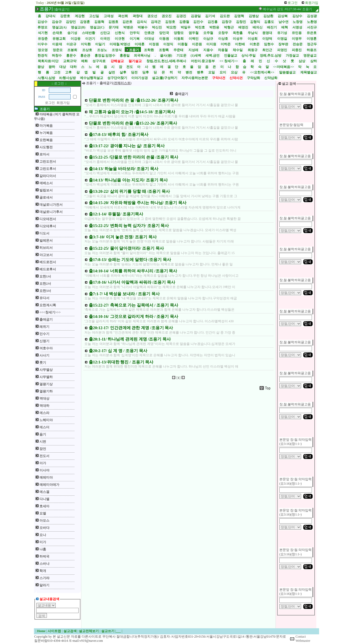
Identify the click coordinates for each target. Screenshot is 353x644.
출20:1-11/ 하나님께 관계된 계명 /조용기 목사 (130, 339)
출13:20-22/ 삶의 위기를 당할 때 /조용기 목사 (129, 191)
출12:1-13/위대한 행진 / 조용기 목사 (121, 362)
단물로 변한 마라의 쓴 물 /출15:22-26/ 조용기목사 (133, 100)
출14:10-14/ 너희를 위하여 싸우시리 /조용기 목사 (133, 271)
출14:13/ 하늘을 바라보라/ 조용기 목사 (124, 169)
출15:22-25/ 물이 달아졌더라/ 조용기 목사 (126, 248)
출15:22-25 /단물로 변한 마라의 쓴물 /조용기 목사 (133, 157)
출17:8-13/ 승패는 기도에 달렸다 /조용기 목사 (130, 260)
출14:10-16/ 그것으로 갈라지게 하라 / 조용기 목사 (133, 316)
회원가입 (63, 103)
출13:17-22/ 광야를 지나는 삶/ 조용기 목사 (127, 146)
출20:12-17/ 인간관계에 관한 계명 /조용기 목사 (131, 328)
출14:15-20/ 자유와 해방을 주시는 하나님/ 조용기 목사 (138, 203)
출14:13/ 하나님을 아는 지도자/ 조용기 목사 (128, 180)
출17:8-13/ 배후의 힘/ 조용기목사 (119, 134)
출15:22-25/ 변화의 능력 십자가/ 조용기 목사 (129, 226)
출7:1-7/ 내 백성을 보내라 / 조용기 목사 (124, 294)
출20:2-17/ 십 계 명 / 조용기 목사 (118, 351)
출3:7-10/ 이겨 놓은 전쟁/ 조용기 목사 (123, 237)
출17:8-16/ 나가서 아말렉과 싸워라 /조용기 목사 (132, 282)
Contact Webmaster (303, 639)
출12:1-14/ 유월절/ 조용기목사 (116, 214)
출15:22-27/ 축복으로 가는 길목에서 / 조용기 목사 (133, 305)
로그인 (50, 103)
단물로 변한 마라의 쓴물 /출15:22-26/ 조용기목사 (133, 123)
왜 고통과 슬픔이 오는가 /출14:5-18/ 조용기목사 (132, 112)
